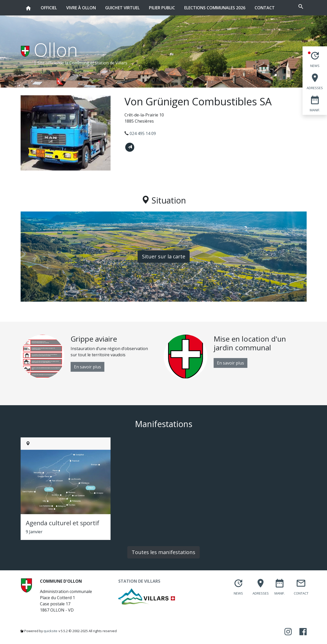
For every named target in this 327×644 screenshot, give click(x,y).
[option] (92, 357)
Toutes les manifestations (163, 552)
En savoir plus (87, 367)
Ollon (56, 49)
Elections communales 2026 (215, 8)
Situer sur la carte (164, 256)
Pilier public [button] (162, 5)
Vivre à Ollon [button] (81, 5)
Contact (265, 8)
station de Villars (111, 63)
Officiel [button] (49, 5)
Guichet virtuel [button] (122, 5)
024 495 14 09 (143, 133)
